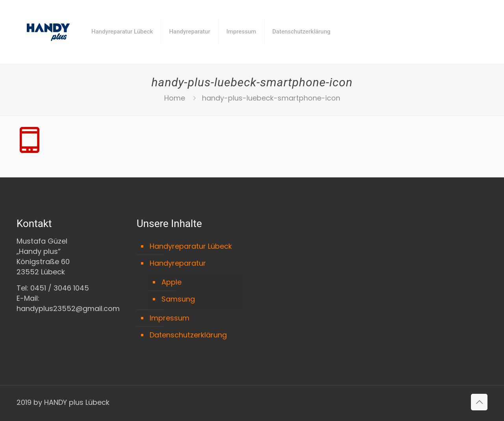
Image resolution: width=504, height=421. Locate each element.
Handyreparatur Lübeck (191, 246)
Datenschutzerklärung (188, 335)
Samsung (178, 299)
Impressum (170, 318)
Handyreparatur (178, 263)
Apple (171, 282)
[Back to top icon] (479, 402)
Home (175, 98)
